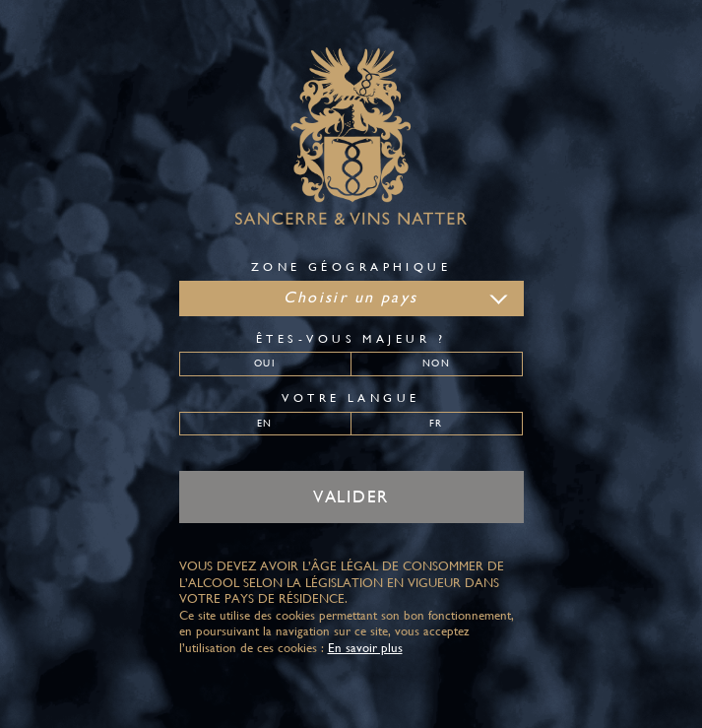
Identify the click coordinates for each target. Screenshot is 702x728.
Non (436, 363)
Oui (264, 363)
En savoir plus (365, 648)
